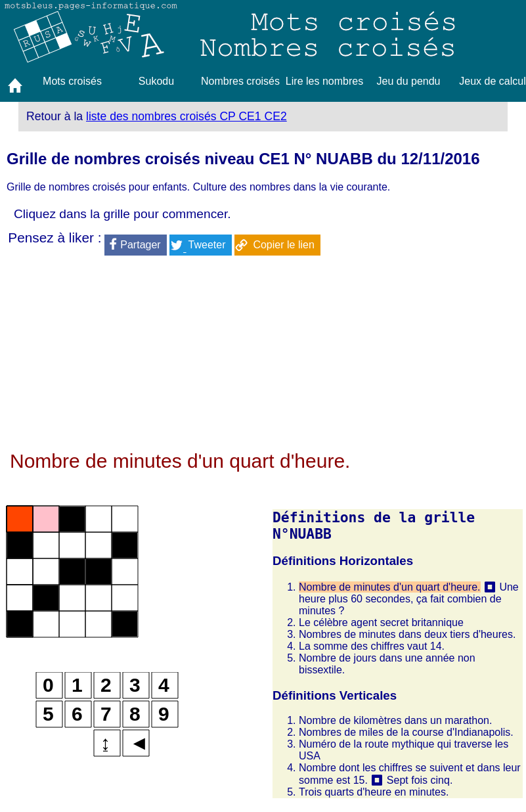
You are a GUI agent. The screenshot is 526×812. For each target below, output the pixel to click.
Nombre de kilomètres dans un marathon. (395, 720)
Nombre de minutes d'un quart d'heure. (390, 587)
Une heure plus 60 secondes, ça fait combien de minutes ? (409, 599)
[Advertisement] (263, 358)
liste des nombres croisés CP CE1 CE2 (186, 116)
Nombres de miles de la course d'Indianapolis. (406, 732)
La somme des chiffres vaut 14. (372, 646)
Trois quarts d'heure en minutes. (374, 792)
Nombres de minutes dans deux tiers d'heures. (407, 634)
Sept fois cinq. (420, 780)
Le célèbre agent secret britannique (381, 622)
